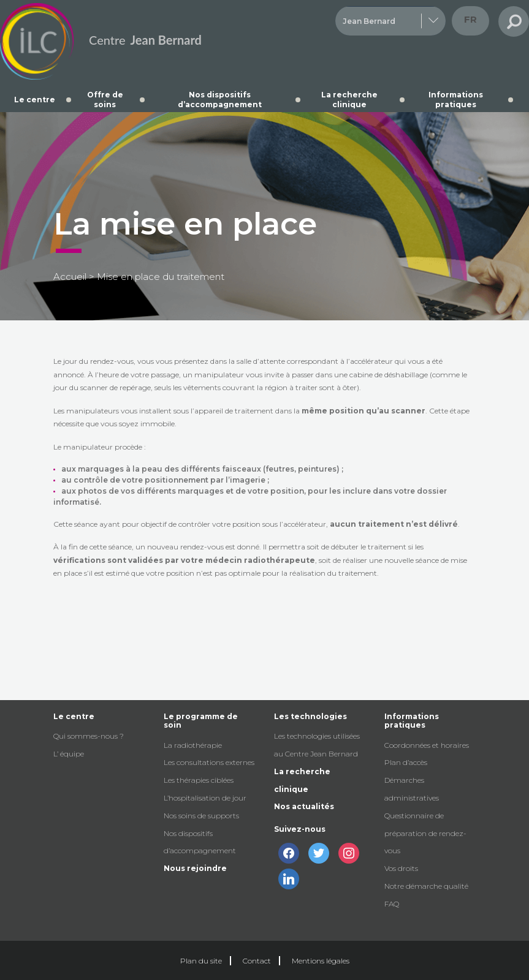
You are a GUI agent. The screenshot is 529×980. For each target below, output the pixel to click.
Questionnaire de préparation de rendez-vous (425, 833)
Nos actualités (304, 806)
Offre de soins (105, 100)
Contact (257, 961)
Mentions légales (321, 961)
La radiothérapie (193, 745)
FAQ (392, 904)
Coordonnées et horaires (427, 745)
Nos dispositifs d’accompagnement (220, 100)
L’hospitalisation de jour (205, 798)
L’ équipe (69, 754)
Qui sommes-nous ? (89, 736)
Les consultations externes (209, 762)
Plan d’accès (406, 762)
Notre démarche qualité (426, 886)
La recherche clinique (349, 100)
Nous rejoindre (195, 868)
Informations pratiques (456, 100)
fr (470, 19)
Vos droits (401, 868)
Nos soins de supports (201, 816)
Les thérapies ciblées (199, 780)
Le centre (35, 100)
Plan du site (201, 961)
